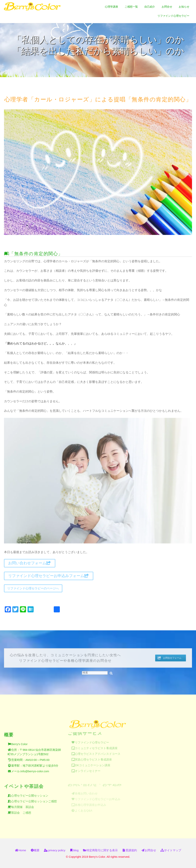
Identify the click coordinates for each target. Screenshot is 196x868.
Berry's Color (19, 742)
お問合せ (167, 7)
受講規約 (129, 850)
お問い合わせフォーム (30, 562)
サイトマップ (171, 850)
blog (74, 850)
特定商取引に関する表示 (100, 850)
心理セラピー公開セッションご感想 (34, 799)
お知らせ (184, 7)
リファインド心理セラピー (173, 16)
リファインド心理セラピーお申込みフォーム (49, 574)
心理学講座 (111, 7)
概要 (35, 850)
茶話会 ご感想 (21, 810)
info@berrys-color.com (35, 769)
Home (20, 850)
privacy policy (55, 850)
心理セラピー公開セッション (30, 793)
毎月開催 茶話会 (23, 804)
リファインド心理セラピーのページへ (33, 587)
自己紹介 (150, 7)
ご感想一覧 (131, 7)
